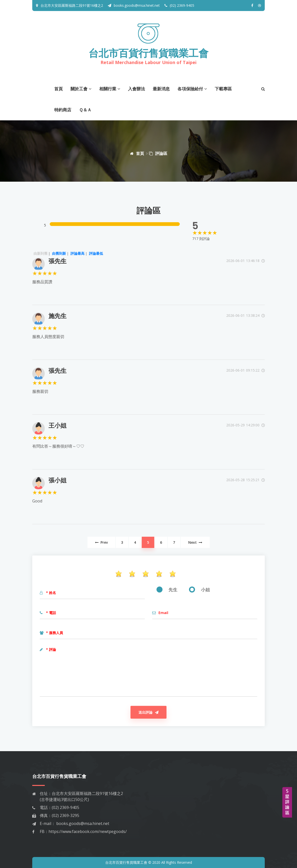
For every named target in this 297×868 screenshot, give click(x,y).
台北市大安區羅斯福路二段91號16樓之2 (72, 5)
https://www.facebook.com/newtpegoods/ (88, 831)
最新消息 (161, 89)
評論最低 (96, 253)
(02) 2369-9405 (179, 5)
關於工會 (81, 89)
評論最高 (77, 253)
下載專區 (223, 89)
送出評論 (148, 712)
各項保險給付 (192, 89)
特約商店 (63, 110)
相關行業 (110, 89)
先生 (167, 590)
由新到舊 (40, 253)
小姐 (199, 590)
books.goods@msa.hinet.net (134, 5)
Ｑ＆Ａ (85, 110)
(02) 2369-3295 (65, 815)
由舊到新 (59, 253)
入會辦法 (136, 89)
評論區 (158, 153)
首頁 (58, 89)
